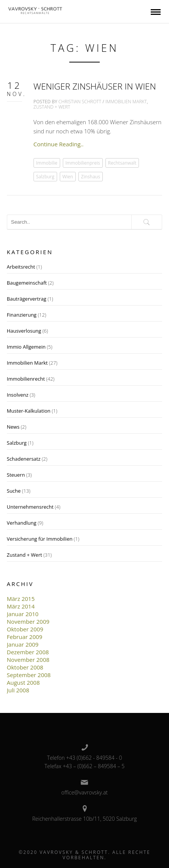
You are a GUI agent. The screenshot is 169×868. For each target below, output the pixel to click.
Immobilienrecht (26, 379)
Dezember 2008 (28, 652)
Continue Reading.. (59, 144)
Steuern (16, 475)
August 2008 (23, 682)
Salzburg (45, 177)
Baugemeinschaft (27, 283)
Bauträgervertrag (27, 299)
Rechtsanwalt (122, 163)
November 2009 (28, 621)
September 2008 (29, 675)
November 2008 (28, 660)
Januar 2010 (23, 614)
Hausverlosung (24, 331)
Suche (14, 491)
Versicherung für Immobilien (40, 539)
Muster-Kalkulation (29, 411)
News (13, 427)
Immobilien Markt (126, 102)
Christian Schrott (80, 102)
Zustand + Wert (52, 107)
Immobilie (47, 163)
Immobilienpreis (83, 163)
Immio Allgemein (26, 347)
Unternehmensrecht (30, 507)
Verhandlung (22, 523)
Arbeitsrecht (21, 267)
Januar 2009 (23, 644)
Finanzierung (22, 315)
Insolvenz (18, 395)
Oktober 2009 (25, 629)
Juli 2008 (18, 690)
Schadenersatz (24, 459)
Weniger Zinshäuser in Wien (95, 86)
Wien (68, 177)
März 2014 (21, 606)
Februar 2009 (25, 637)
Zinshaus (91, 177)
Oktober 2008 (25, 667)
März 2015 (21, 599)
